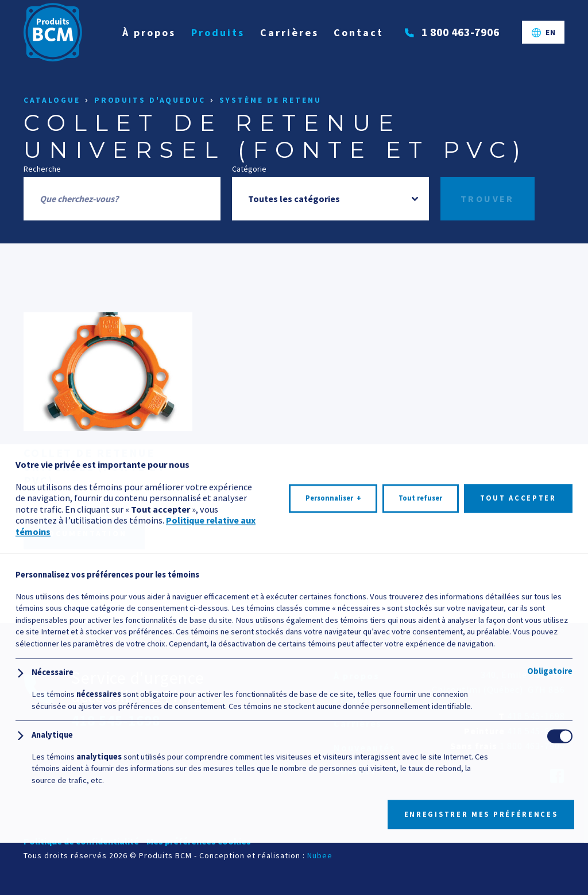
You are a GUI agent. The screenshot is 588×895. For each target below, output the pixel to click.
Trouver (488, 199)
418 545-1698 (536, 716)
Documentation (84, 533)
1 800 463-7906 (532, 746)
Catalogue (52, 100)
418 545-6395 (536, 731)
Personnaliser (333, 833)
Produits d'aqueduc (150, 100)
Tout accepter (518, 833)
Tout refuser (420, 833)
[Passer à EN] (543, 35)
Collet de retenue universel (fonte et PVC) (95, 466)
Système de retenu (270, 100)
